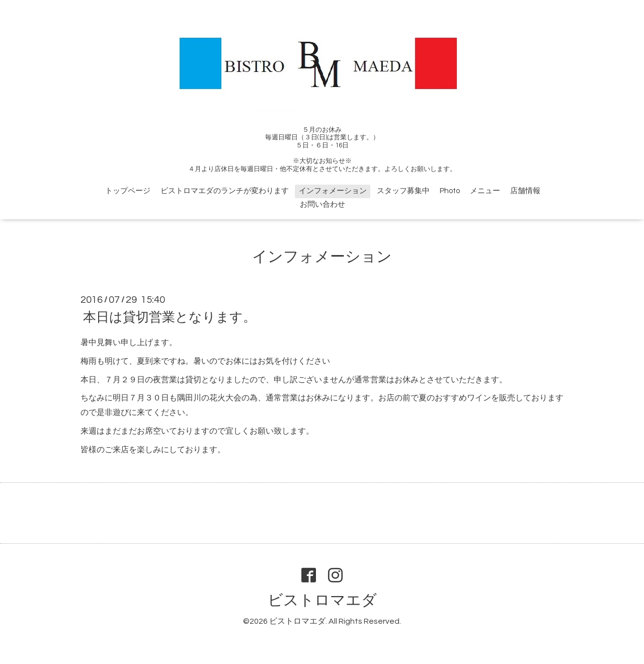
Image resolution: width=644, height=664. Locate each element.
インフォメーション (333, 191)
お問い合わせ (323, 204)
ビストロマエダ (322, 600)
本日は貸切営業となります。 (170, 317)
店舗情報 (525, 191)
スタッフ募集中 (403, 191)
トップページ (128, 191)
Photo (450, 191)
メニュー (485, 191)
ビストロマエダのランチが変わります (225, 191)
